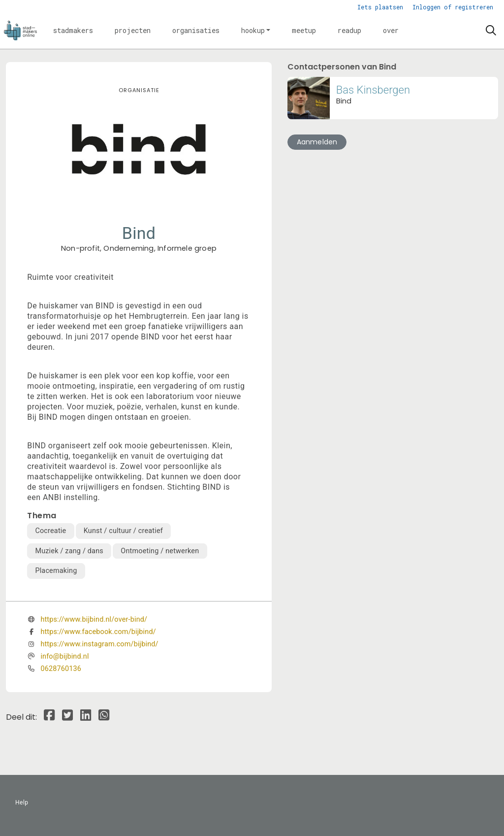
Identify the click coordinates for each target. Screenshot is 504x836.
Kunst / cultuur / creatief (123, 531)
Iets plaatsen (380, 7)
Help (22, 803)
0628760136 (61, 669)
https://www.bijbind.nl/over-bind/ (94, 619)
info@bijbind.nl (64, 656)
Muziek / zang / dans (69, 551)
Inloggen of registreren (453, 7)
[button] (73, 31)
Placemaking (56, 571)
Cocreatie (50, 531)
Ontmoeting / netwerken (160, 551)
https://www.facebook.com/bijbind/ (98, 632)
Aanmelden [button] (317, 142)
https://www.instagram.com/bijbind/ (99, 644)
